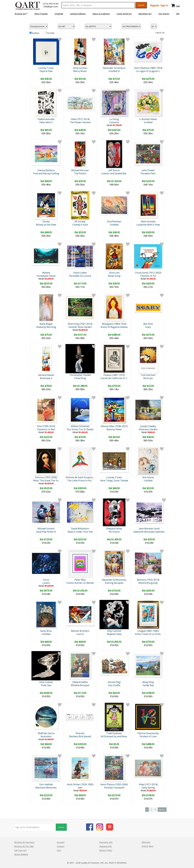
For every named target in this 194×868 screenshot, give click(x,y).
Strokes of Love (148, 736)
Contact (61, 846)
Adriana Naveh (46, 375)
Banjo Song (114, 276)
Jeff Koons (114, 170)
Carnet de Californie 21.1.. (114, 378)
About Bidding (21, 854)
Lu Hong (114, 119)
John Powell (148, 170)
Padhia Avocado (46, 119)
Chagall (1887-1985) (148, 631)
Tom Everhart (148, 375)
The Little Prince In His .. (80, 481)
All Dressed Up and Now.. (114, 736)
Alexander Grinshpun (114, 68)
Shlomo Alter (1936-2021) (114, 426)
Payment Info (106, 842)
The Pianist (80, 173)
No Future (114, 532)
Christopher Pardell (80, 375)
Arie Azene (148, 477)
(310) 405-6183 (51, 4)
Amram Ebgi (114, 682)
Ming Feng (148, 682)
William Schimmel (80, 426)
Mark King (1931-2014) (80, 324)
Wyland (46, 273)
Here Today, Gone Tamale (114, 481)
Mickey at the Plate (46, 225)
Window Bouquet (80, 685)
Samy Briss (46, 631)
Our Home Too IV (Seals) (80, 429)
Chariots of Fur (148, 276)
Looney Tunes (46, 68)
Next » (162, 810)
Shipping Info (106, 846)
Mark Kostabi (148, 221)
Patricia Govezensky (148, 733)
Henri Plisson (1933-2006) (114, 784)
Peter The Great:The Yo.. (46, 481)
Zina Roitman (114, 221)
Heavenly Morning (46, 327)
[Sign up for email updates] (35, 827)
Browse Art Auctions (24, 842)
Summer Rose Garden (80, 327)
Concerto (114, 122)
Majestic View (114, 634)
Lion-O (80, 634)
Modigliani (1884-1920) (114, 324)
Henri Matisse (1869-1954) (148, 68)
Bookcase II (46, 378)
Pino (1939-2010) (46, 426)
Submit (61, 827)
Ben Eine (148, 324)
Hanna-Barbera (46, 170)
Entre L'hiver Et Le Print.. (148, 634)
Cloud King (80, 378)
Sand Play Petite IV (46, 532)
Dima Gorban (80, 68)
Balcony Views (114, 429)
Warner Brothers (80, 631)
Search (141, 5)
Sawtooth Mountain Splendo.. (149, 532)
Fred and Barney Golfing (46, 173)
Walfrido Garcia (46, 733)
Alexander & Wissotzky (114, 580)
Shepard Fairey (114, 529)
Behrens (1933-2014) (148, 580)
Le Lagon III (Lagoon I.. (148, 71)
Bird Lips (148, 378)
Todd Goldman (114, 733)
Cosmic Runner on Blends (80, 583)
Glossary (146, 842)
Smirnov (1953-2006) (46, 477)
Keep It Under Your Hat (80, 532)
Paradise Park (148, 173)
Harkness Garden (148, 429)
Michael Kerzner (80, 170)
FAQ (59, 850)
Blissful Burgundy (148, 583)
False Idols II (46, 122)
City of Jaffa (114, 685)
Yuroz (46, 580)
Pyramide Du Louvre (80, 276)
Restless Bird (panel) (80, 736)
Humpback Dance (46, 276)
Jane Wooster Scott (149, 529)
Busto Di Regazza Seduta (114, 327)
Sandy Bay (148, 685)
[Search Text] (98, 5)
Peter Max (80, 580)
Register (155, 5)
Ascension (46, 736)
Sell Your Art (20, 850)
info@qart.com (51, 6)
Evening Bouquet (114, 583)
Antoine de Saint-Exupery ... (80, 477)
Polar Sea (46, 685)
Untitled (148, 122)
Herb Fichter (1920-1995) (80, 784)
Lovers (46, 583)
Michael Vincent (46, 529)
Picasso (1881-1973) (114, 375)
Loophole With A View (148, 225)
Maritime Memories (46, 788)
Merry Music (80, 71)
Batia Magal (46, 324)
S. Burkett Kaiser (148, 119)
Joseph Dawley (148, 426)
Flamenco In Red (46, 429)
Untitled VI (114, 71)
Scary (148, 327)
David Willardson (80, 529)
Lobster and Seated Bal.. (114, 173)
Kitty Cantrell (114, 631)
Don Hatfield (46, 784)
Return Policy (106, 850)
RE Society (80, 221)
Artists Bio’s (148, 846)
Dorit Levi (114, 273)
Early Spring (148, 788)
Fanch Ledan (80, 273)
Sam (80, 788)
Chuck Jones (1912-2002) (148, 273)
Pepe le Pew (46, 71)
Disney (46, 221)
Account (61, 842)
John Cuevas (46, 682)
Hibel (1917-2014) (80, 119)
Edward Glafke (80, 682)
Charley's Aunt (80, 225)
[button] (21, 14)
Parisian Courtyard (114, 788)
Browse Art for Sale (24, 846)
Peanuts (80, 733)
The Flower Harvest (80, 122)
